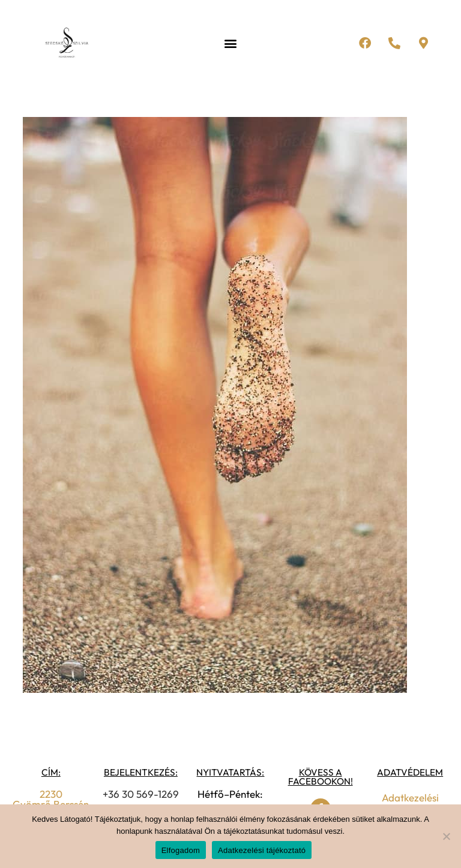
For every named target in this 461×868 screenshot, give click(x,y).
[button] (230, 43)
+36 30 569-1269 (141, 794)
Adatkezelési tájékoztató (262, 850)
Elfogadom (181, 850)
